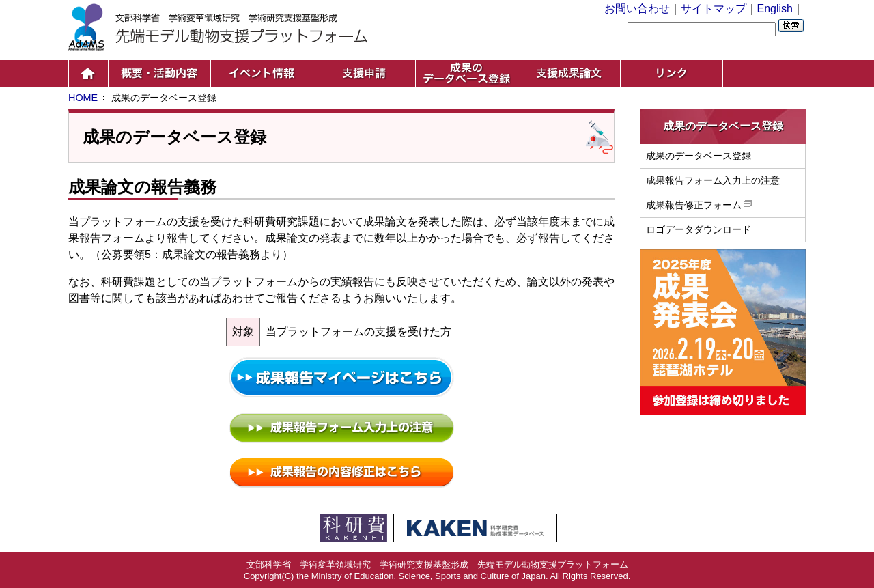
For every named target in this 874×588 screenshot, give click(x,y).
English (775, 9)
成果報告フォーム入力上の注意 (713, 180)
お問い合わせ (637, 9)
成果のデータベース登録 (699, 156)
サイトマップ (714, 9)
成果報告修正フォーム (700, 205)
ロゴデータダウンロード (699, 229)
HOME (83, 98)
